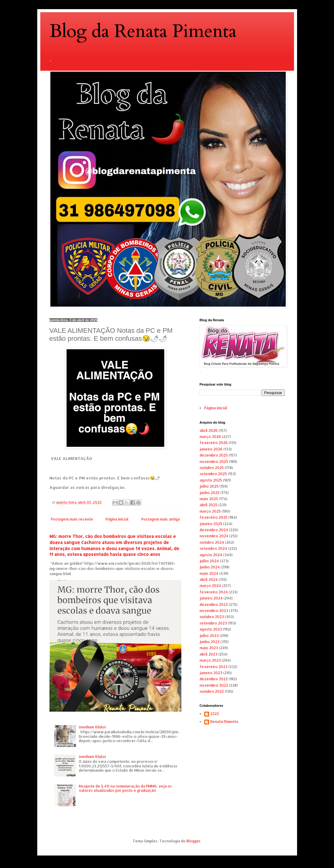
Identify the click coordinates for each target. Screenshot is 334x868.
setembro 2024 (213, 548)
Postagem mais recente (72, 519)
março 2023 (210, 660)
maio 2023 (209, 648)
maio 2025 (209, 499)
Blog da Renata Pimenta (143, 31)
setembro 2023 (213, 623)
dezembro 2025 (214, 455)
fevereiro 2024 (214, 592)
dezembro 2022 (214, 679)
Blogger (194, 841)
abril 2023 (209, 654)
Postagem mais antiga (161, 519)
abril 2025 (209, 505)
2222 (215, 714)
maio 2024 (209, 573)
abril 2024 (209, 580)
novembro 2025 (214, 462)
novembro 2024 (214, 536)
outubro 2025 (212, 468)
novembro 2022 (214, 685)
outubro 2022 (212, 691)
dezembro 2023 (214, 605)
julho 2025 (209, 486)
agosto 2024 (211, 555)
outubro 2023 (212, 617)
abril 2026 (209, 430)
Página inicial (117, 519)
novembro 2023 (214, 611)
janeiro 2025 (211, 524)
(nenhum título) (92, 727)
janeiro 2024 (211, 598)
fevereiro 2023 (214, 667)
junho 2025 (210, 493)
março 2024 (210, 586)
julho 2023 (209, 636)
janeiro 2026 (211, 449)
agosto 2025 (211, 480)
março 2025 (210, 511)
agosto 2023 (211, 629)
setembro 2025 (213, 474)
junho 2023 (210, 642)
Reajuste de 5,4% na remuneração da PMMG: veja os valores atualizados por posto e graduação (125, 788)
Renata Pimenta (224, 722)
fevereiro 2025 (214, 517)
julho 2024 (209, 561)
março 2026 (210, 437)
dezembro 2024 (214, 530)
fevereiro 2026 (214, 443)
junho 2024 (210, 567)
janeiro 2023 (211, 673)
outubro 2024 (212, 542)
